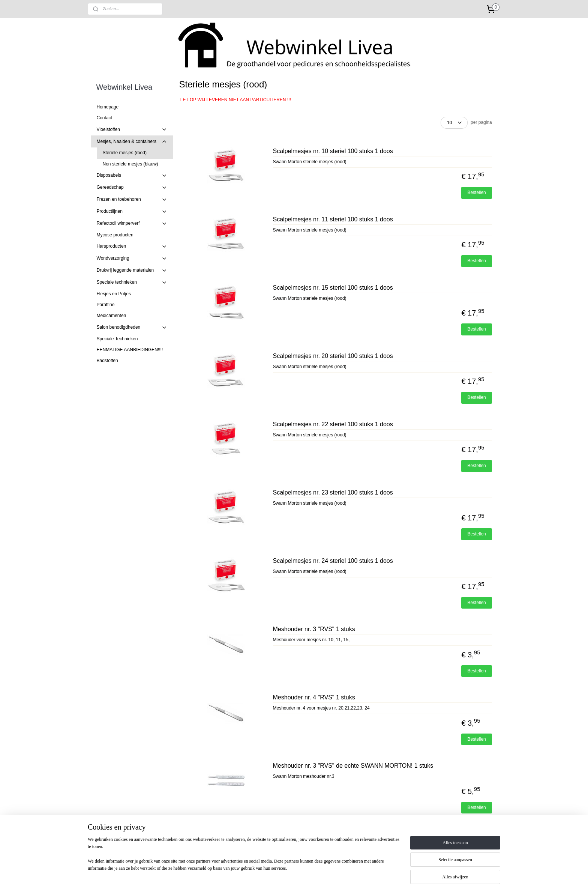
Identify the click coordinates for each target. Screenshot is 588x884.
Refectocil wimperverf (132, 224)
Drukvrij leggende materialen (132, 271)
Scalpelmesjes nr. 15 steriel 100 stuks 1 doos (333, 288)
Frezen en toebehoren (132, 200)
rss (287, 870)
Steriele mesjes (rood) (125, 153)
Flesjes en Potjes (114, 294)
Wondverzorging (132, 259)
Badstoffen (107, 361)
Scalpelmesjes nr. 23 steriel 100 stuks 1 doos (333, 492)
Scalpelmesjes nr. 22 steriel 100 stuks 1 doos (333, 424)
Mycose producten (115, 235)
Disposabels (132, 176)
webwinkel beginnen (312, 870)
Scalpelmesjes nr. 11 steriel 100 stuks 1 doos (333, 219)
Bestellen (476, 192)
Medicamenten (112, 316)
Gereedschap (132, 188)
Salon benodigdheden (132, 328)
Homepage (108, 107)
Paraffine (106, 305)
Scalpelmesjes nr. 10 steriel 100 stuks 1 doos (333, 151)
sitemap (274, 870)
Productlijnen (132, 212)
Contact (104, 118)
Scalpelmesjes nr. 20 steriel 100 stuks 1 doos (333, 356)
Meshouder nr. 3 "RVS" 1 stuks (314, 629)
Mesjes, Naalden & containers (132, 141)
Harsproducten (132, 247)
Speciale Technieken (117, 339)
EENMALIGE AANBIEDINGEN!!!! (130, 350)
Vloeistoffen (132, 129)
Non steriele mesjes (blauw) (130, 164)
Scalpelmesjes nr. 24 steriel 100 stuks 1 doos (333, 561)
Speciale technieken (132, 283)
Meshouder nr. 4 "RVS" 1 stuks (314, 697)
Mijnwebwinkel (370, 870)
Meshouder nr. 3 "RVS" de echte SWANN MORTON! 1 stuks (353, 766)
